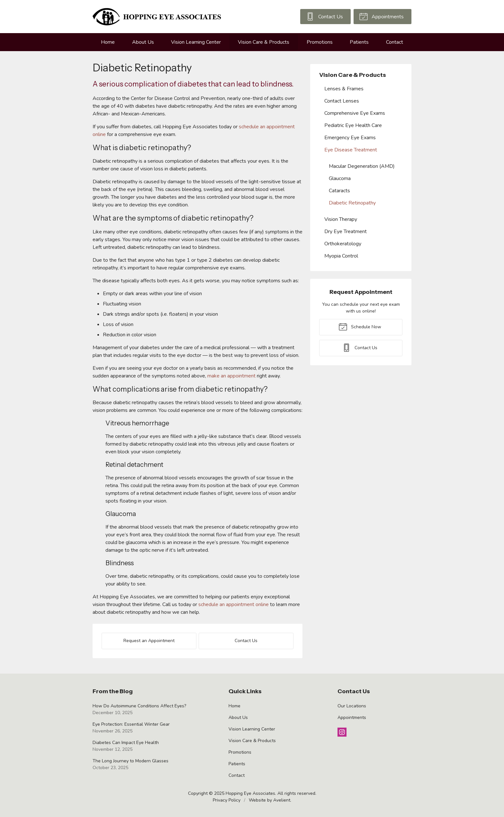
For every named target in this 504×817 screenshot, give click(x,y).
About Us (143, 42)
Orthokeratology (343, 244)
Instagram (342, 732)
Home (108, 42)
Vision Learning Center (196, 42)
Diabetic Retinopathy (352, 203)
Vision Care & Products (264, 42)
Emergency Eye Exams (350, 138)
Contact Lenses (342, 101)
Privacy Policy (227, 800)
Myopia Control (341, 256)
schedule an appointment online (234, 604)
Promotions (320, 42)
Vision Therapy (341, 219)
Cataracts (339, 191)
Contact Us (324, 16)
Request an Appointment (149, 641)
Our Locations (352, 706)
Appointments (381, 16)
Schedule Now (360, 326)
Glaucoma (340, 178)
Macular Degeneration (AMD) (362, 166)
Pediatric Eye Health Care (353, 125)
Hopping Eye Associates (250, 793)
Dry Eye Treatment (346, 231)
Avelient (282, 800)
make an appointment (231, 376)
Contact (395, 42)
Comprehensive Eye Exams (355, 113)
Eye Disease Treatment (351, 150)
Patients (359, 42)
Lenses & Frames (344, 89)
